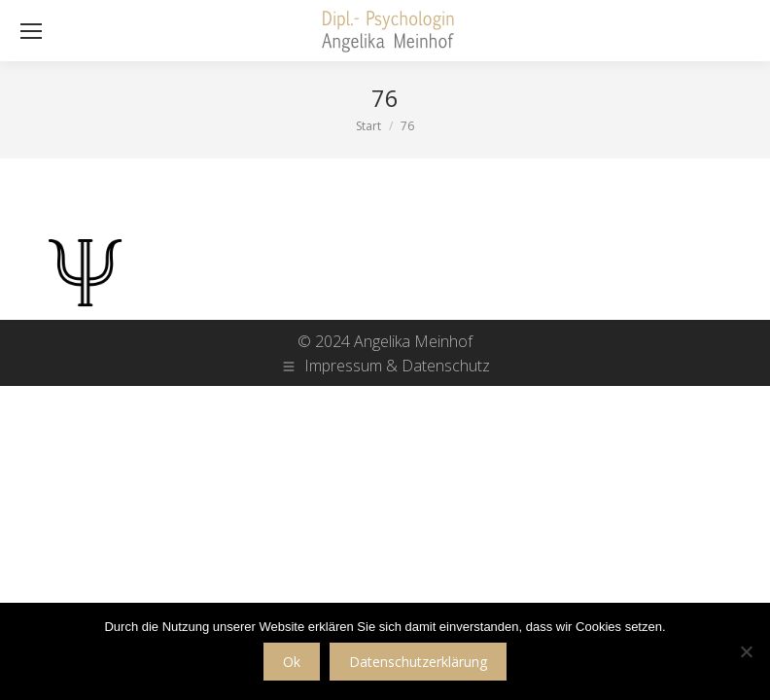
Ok (292, 662)
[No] (746, 651)
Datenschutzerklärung (418, 662)
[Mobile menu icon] (31, 31)
